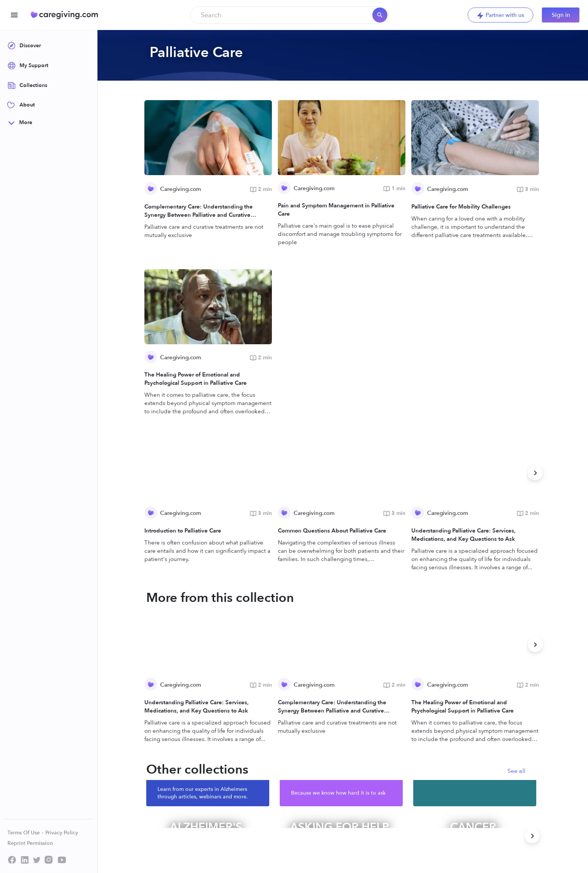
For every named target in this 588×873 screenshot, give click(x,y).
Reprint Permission (30, 843)
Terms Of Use (26, 833)
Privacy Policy (62, 833)
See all (516, 771)
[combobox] (289, 15)
